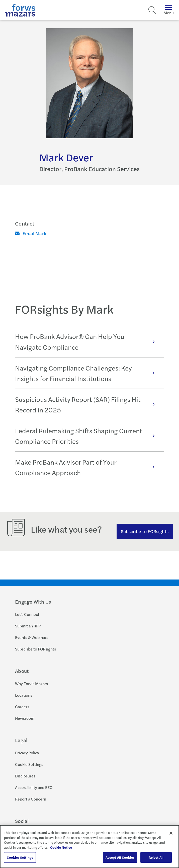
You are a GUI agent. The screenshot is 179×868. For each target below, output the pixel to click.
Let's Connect (27, 614)
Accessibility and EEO (34, 787)
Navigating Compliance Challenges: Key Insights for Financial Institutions (87, 373)
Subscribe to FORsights (145, 531)
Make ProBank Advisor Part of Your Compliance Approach (87, 467)
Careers (22, 707)
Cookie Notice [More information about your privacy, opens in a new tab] (61, 847)
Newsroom (25, 718)
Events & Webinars (32, 637)
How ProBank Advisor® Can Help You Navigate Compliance (87, 341)
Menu (169, 10)
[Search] (152, 10)
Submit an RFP (28, 626)
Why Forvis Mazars (31, 683)
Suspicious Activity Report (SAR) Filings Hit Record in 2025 (87, 404)
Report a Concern (31, 799)
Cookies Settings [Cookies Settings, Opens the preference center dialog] (20, 857)
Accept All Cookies (120, 857)
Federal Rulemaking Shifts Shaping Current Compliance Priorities (87, 436)
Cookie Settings (29, 764)
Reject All (156, 857)
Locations (24, 695)
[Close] (171, 833)
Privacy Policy (27, 753)
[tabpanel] (89, 404)
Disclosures (25, 776)
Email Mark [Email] (31, 233)
